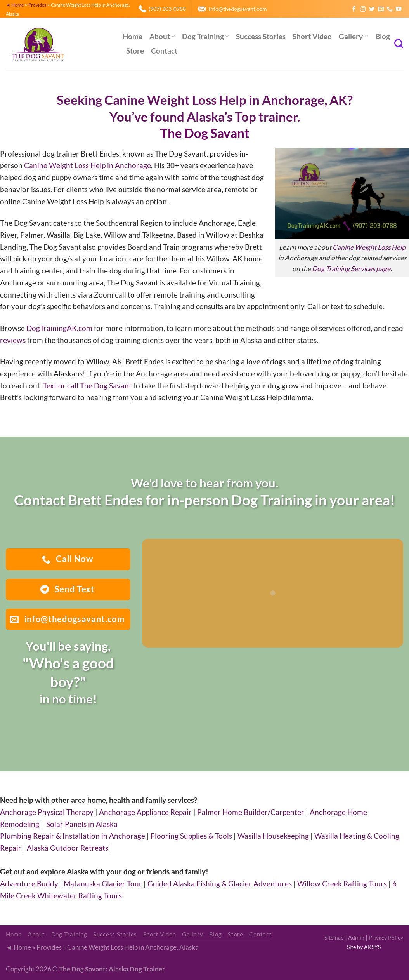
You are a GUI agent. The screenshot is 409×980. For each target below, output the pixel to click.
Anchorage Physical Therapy (47, 812)
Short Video (312, 36)
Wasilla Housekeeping (273, 836)
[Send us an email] (381, 9)
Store (135, 51)
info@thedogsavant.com (238, 9)
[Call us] (390, 9)
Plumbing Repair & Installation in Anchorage (73, 836)
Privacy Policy (386, 937)
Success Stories (261, 36)
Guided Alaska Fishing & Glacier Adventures (220, 883)
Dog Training (205, 36)
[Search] (399, 44)
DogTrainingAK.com (59, 328)
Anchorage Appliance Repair (145, 812)
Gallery (353, 36)
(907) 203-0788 (167, 9)
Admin (356, 937)
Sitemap (334, 937)
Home (133, 36)
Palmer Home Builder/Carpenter (251, 812)
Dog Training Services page (351, 269)
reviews (13, 340)
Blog (383, 36)
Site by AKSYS (364, 947)
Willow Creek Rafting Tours (342, 883)
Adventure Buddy (29, 883)
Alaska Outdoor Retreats (68, 848)
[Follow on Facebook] (354, 9)
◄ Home (15, 5)
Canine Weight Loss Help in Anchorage (88, 165)
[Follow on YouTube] (399, 9)
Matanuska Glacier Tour (103, 883)
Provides (37, 5)
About (162, 36)
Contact (164, 51)
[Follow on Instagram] (363, 9)
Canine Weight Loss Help (369, 247)
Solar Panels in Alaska (82, 824)
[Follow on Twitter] (372, 9)
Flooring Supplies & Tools (191, 836)
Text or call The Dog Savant (87, 386)
